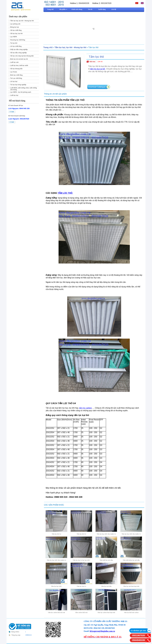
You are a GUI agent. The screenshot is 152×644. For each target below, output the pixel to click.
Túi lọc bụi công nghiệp (18, 85)
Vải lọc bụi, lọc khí (16, 34)
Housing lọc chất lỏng (18, 40)
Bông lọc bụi (14, 27)
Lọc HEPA (14, 37)
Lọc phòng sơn (15, 24)
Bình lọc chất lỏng (16, 75)
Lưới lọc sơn (14, 62)
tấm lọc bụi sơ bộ (98, 69)
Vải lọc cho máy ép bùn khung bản (22, 56)
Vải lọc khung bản (16, 69)
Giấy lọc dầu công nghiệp (19, 50)
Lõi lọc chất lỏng (16, 46)
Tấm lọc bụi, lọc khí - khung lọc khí (22, 21)
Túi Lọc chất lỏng (16, 78)
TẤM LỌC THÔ (65, 193)
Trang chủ (48, 47)
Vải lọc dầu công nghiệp (18, 53)
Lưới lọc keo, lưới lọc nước (19, 65)
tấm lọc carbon (85, 408)
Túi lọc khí (14, 43)
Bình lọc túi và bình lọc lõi (19, 59)
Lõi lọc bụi (14, 81)
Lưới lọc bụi (14, 95)
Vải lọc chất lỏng (16, 30)
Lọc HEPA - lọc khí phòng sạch (21, 92)
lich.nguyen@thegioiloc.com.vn (102, 631)
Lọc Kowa (14, 72)
